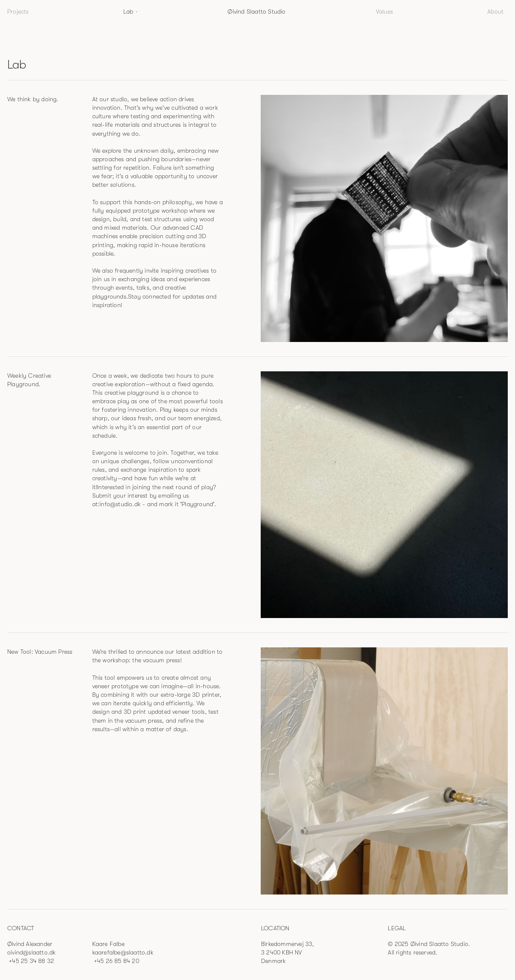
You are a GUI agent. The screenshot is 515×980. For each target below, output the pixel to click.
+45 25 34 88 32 (31, 961)
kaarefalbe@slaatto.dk (123, 952)
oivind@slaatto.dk (31, 952)
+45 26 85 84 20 (116, 961)
